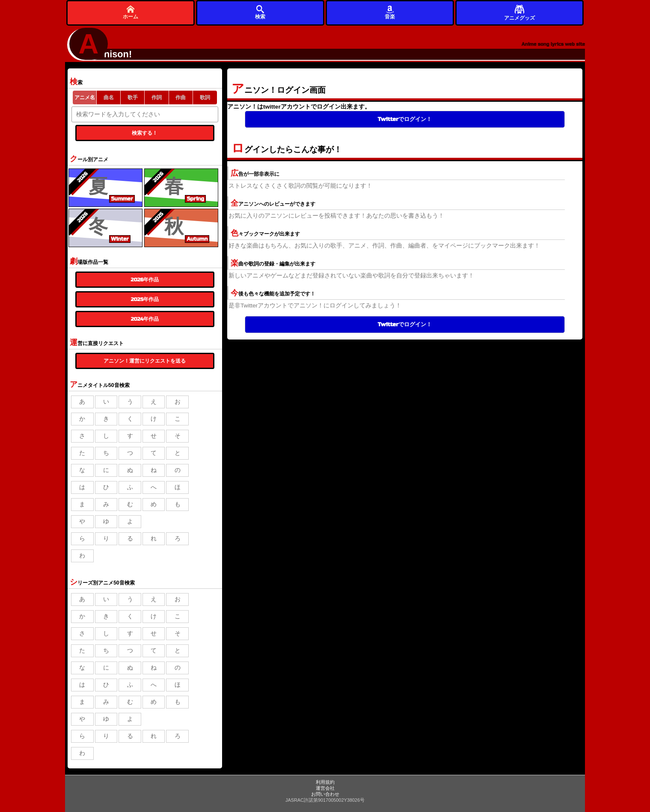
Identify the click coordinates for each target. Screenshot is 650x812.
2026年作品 (145, 280)
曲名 (109, 97)
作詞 (157, 97)
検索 (260, 12)
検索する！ (145, 133)
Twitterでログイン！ (405, 119)
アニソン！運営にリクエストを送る (145, 361)
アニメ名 (85, 97)
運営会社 (325, 788)
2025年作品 (145, 299)
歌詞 (205, 97)
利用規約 (325, 782)
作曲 (181, 97)
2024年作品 (145, 319)
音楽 (390, 12)
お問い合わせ (325, 794)
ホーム (131, 12)
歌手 (133, 97)
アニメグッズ (519, 12)
